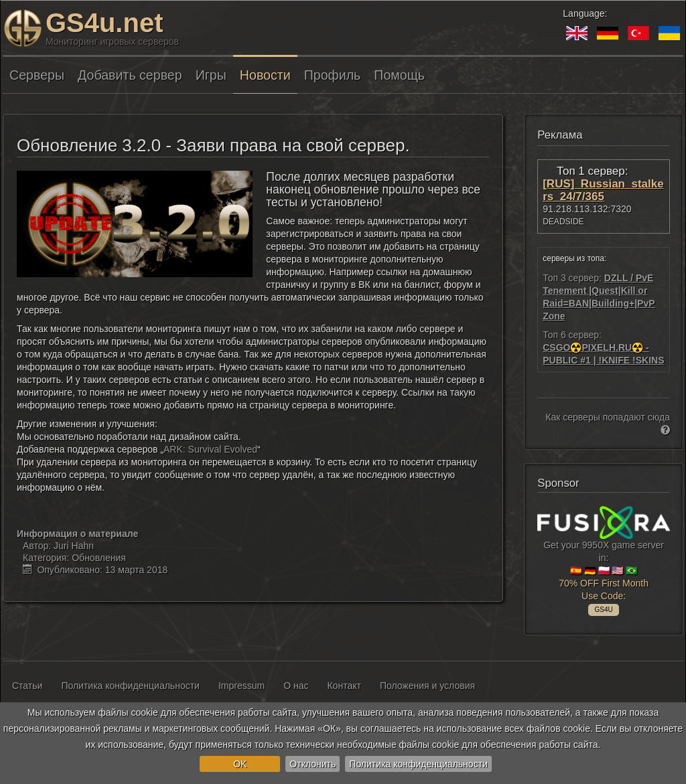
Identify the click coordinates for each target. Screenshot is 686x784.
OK (240, 764)
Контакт (344, 686)
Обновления (99, 558)
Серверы (37, 75)
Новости (265, 75)
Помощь (399, 75)
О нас (296, 686)
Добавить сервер (130, 75)
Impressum (242, 686)
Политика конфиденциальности (418, 764)
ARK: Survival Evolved (210, 449)
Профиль (333, 75)
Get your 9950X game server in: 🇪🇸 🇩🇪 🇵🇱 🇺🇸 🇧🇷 (604, 559)
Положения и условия (427, 686)
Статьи (27, 686)
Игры (211, 75)
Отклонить (313, 764)
